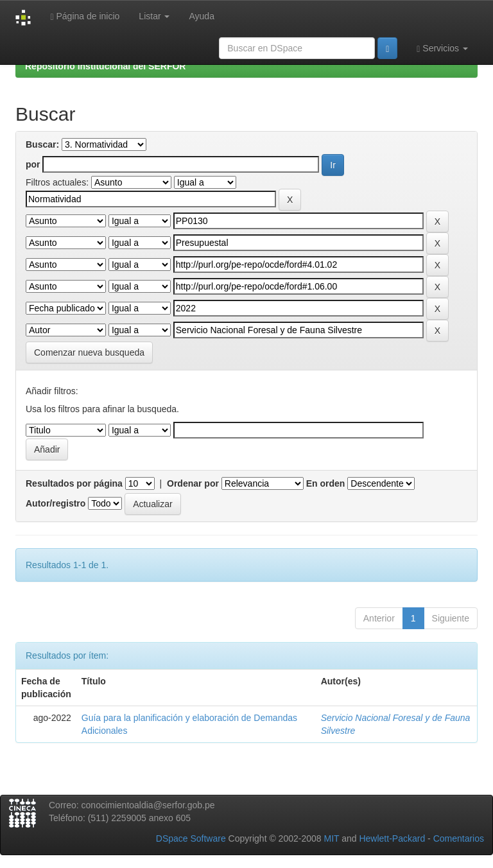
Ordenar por (193, 483)
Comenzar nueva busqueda (89, 352)
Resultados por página (74, 483)
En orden (326, 483)
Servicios (442, 48)
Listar (154, 16)
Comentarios (459, 838)
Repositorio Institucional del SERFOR (105, 66)
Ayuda (201, 16)
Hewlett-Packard (392, 838)
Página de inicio (85, 16)
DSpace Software (191, 838)
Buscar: (42, 144)
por (33, 164)
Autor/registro (56, 503)
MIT (331, 838)
